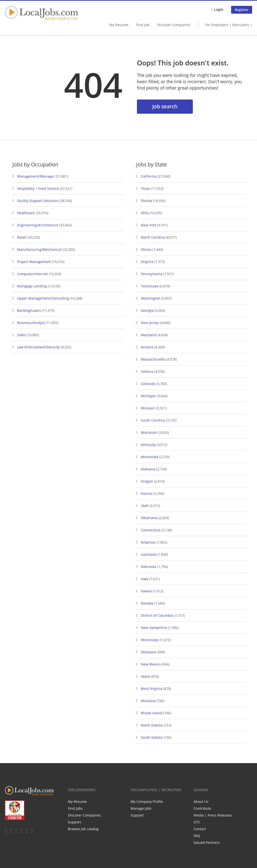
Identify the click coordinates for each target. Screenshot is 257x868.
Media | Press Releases (213, 815)
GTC (197, 822)
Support (74, 822)
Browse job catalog (83, 829)
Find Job (143, 25)
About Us (201, 802)
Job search (165, 106)
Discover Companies (174, 25)
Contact (200, 829)
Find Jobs (75, 808)
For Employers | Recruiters (227, 25)
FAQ (197, 836)
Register (242, 10)
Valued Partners (207, 843)
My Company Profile (147, 802)
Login (219, 9)
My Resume (119, 25)
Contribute (202, 808)
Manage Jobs (141, 808)
